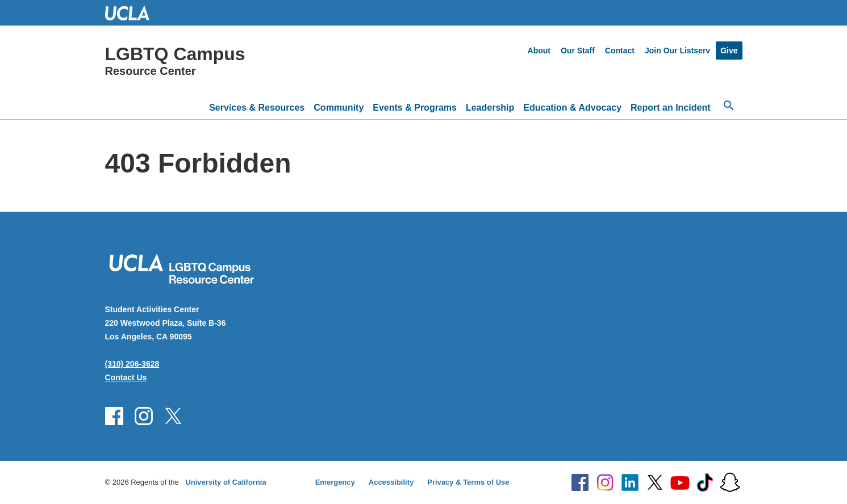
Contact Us (126, 377)
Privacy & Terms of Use (468, 482)
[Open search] (729, 106)
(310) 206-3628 (132, 364)
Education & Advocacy (572, 108)
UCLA (132, 13)
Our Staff (578, 51)
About (539, 51)
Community (339, 108)
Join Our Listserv (677, 51)
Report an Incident (670, 108)
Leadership (490, 108)
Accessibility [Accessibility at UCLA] (391, 482)
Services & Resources (257, 108)
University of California (226, 482)
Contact (620, 51)
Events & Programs (415, 108)
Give (729, 51)
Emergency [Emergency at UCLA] (335, 482)
